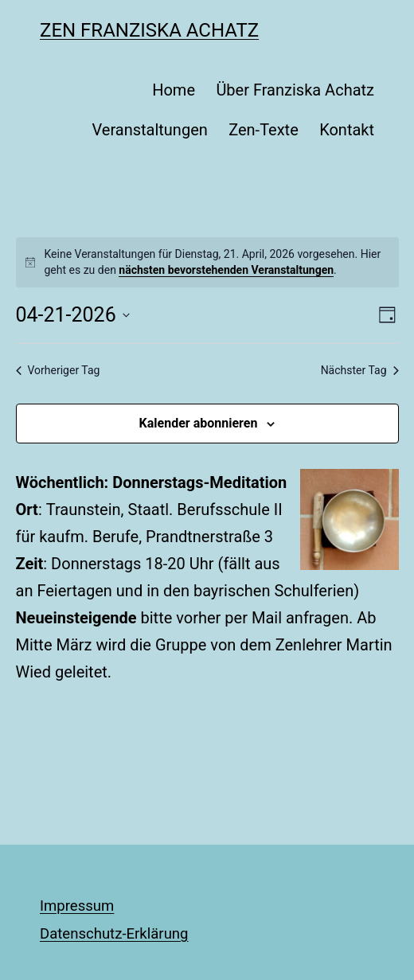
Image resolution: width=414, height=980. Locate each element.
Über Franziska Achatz (295, 90)
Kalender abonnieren (199, 423)
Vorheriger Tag (58, 370)
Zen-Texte (264, 130)
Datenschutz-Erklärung (114, 934)
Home (174, 90)
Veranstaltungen (149, 130)
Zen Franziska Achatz (149, 30)
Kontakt (347, 130)
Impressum (77, 906)
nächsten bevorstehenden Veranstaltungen (226, 270)
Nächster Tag (360, 370)
